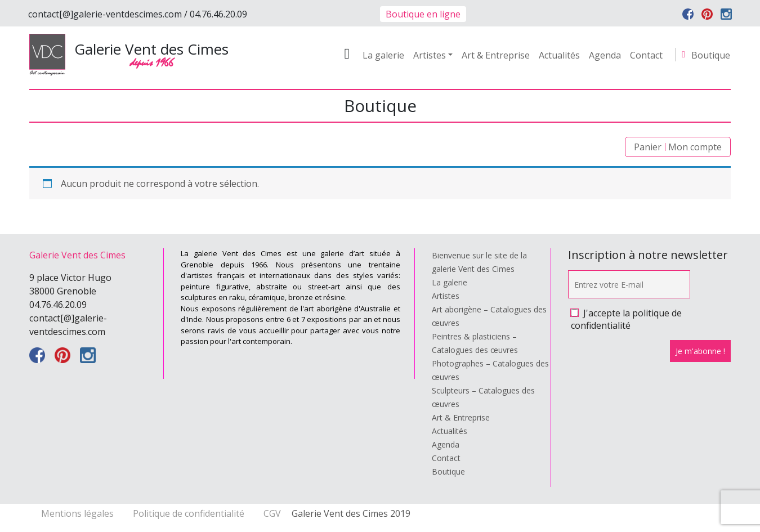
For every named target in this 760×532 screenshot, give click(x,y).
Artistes (430, 55)
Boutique (711, 55)
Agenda (605, 55)
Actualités (559, 55)
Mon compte (695, 147)
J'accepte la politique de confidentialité (626, 319)
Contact (646, 55)
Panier (648, 147)
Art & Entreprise (496, 55)
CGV (272, 513)
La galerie (383, 55)
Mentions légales (79, 513)
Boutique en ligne (423, 14)
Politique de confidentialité (190, 513)
